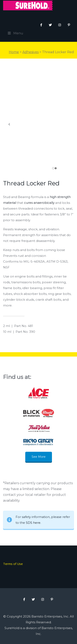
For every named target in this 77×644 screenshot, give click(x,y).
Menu (15, 33)
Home (14, 52)
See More (39, 457)
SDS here (33, 523)
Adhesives (30, 52)
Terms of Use (13, 564)
